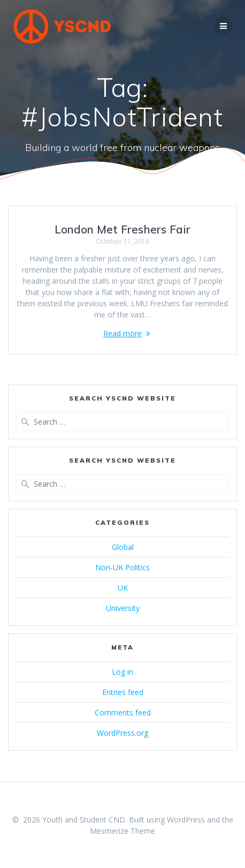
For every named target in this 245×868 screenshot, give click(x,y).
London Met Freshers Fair (122, 229)
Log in (122, 672)
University (123, 608)
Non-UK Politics (122, 567)
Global (123, 547)
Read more (122, 333)
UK (123, 588)
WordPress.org (122, 733)
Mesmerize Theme (122, 831)
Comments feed (123, 712)
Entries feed (123, 692)
